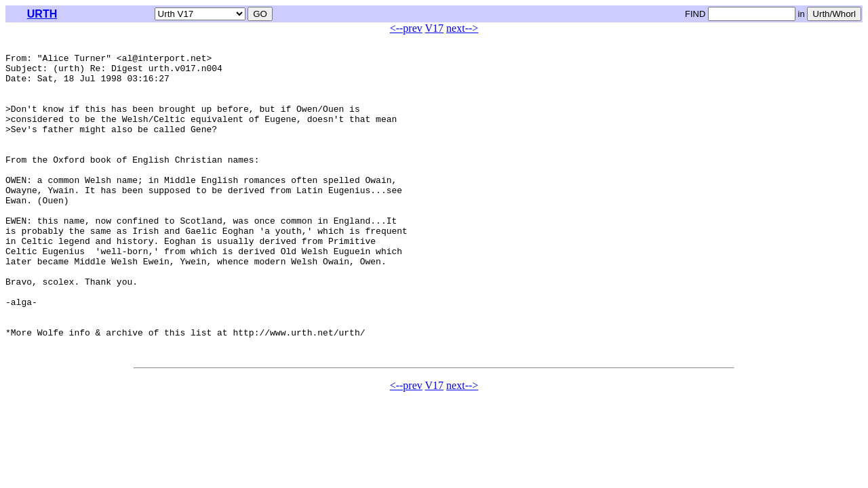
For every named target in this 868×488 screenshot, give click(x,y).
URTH (42, 14)
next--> (462, 28)
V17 (435, 28)
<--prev (406, 28)
